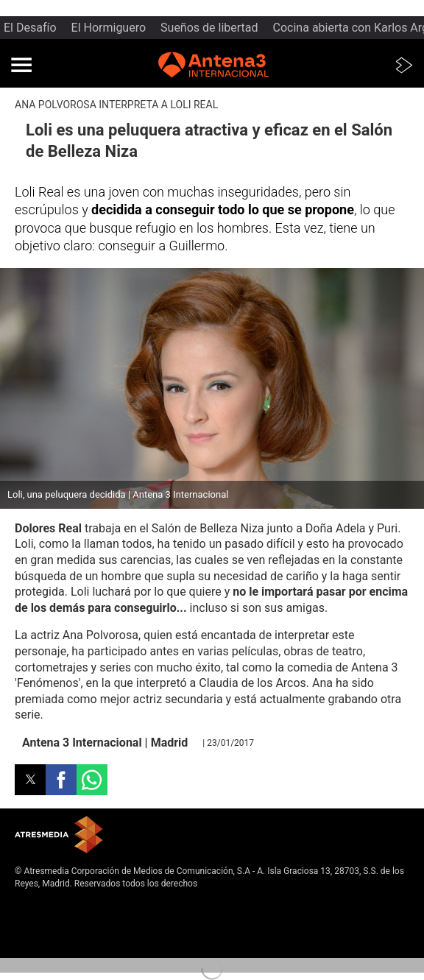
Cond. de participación (59, 942)
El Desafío (30, 28)
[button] (21, 65)
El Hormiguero (109, 28)
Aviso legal (36, 906)
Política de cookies (52, 930)
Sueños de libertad (209, 28)
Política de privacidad (57, 918)
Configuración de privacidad (70, 954)
